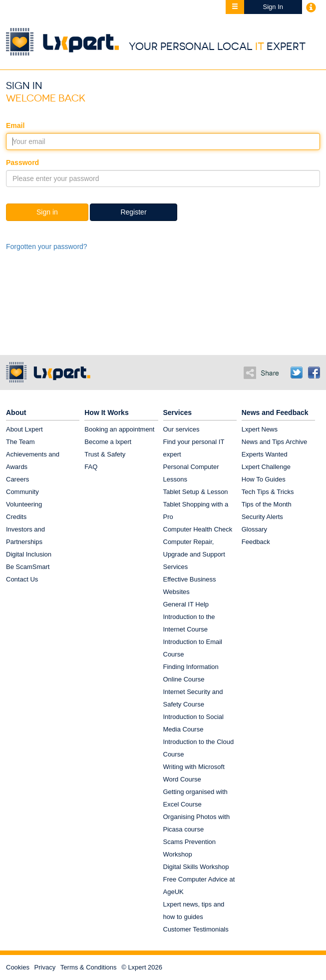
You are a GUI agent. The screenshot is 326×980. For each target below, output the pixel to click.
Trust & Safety (105, 454)
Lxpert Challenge (266, 467)
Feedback (256, 542)
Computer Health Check (198, 529)
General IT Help (186, 604)
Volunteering (24, 504)
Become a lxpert (108, 442)
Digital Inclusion (29, 554)
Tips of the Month (267, 504)
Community (22, 492)
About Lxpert (24, 429)
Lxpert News (260, 429)
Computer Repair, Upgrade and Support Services (194, 554)
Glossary (254, 529)
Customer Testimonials (196, 929)
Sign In (273, 7)
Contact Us (22, 579)
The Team (20, 442)
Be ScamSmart (28, 567)
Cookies (18, 967)
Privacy (45, 967)
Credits (16, 517)
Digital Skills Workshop (196, 867)
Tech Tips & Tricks (268, 492)
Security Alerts (262, 517)
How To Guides (264, 479)
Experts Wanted (265, 454)
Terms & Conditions (89, 967)
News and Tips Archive (275, 442)
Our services (181, 429)
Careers (17, 479)
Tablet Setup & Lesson (196, 492)
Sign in (47, 212)
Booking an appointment (119, 429)
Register (133, 212)
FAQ (91, 467)
